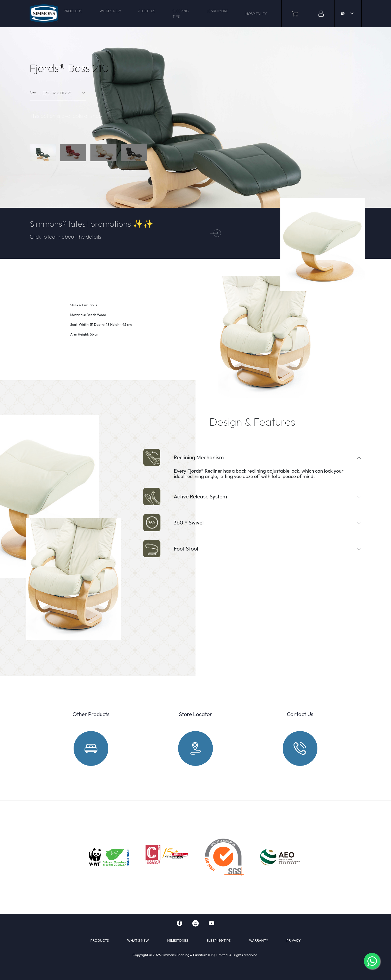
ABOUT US (147, 11)
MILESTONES (178, 940)
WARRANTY (259, 940)
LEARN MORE (218, 11)
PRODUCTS (73, 11)
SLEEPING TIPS (181, 14)
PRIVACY (294, 940)
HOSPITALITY (256, 14)
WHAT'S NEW (110, 11)
